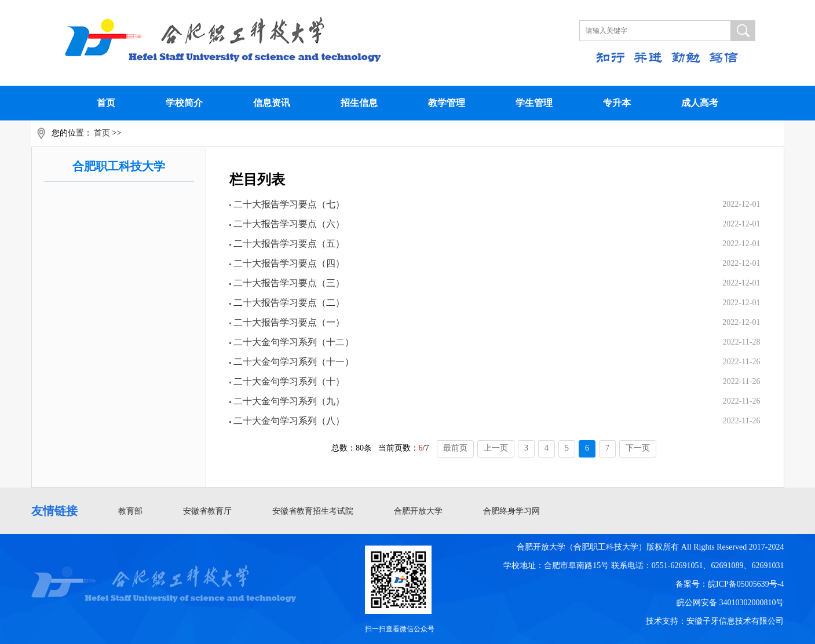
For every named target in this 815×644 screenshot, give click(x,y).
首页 (106, 103)
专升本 (617, 103)
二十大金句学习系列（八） (289, 421)
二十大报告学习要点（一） (289, 322)
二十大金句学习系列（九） (289, 401)
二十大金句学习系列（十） (289, 381)
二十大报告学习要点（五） (289, 244)
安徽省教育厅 (207, 511)
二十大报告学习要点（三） (289, 283)
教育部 (130, 511)
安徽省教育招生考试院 (313, 511)
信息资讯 (272, 103)
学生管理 (534, 103)
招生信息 (359, 103)
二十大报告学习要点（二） (289, 303)
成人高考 (700, 103)
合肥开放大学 (418, 511)
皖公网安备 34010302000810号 (730, 603)
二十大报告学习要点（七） (289, 204)
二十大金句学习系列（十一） (294, 362)
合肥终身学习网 (511, 511)
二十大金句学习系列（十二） (294, 342)
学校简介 (184, 103)
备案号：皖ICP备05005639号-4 (730, 584)
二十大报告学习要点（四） (289, 263)
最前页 (455, 448)
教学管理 (447, 103)
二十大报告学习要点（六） (289, 224)
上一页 (496, 448)
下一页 (638, 448)
